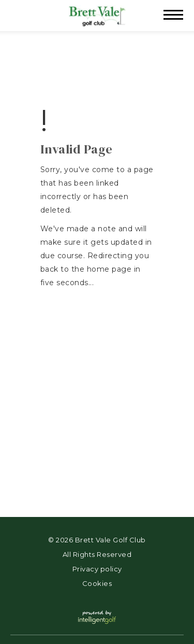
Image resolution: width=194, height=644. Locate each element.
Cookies (97, 583)
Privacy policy (97, 569)
